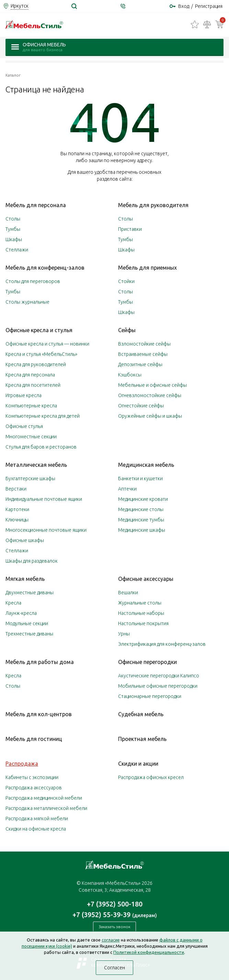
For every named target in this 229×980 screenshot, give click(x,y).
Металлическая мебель (36, 465)
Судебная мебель (141, 714)
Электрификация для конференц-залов (162, 644)
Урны (124, 634)
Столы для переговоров (33, 281)
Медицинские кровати (143, 499)
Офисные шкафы (25, 540)
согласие (111, 940)
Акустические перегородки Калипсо (159, 676)
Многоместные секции (31, 437)
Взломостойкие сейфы (144, 344)
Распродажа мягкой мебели (37, 819)
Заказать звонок (114, 927)
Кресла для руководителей (36, 364)
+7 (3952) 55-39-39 (115, 915)
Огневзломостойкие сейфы (150, 395)
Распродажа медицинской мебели (44, 798)
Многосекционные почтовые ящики (46, 530)
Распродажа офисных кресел (151, 777)
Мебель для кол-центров (39, 714)
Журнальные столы (140, 603)
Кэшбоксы (130, 375)
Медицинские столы (141, 509)
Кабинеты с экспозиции (32, 777)
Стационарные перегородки (150, 696)
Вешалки (128, 593)
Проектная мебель (142, 739)
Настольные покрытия (143, 623)
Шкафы (14, 239)
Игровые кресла (24, 395)
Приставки (130, 229)
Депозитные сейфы (140, 364)
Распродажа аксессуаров (34, 788)
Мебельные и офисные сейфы (152, 385)
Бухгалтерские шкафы (30, 478)
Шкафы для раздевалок (32, 561)
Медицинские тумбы (141, 520)
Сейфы (127, 330)
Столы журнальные (27, 302)
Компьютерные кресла (31, 406)
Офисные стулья (24, 426)
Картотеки (17, 509)
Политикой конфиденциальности (149, 952)
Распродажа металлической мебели (46, 808)
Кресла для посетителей (33, 385)
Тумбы (13, 229)
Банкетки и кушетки (140, 478)
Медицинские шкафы (142, 530)
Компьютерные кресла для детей (43, 416)
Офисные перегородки (147, 662)
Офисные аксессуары (146, 579)
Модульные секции (27, 623)
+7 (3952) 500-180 (115, 904)
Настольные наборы (141, 613)
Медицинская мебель (146, 465)
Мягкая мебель (25, 579)
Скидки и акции (138, 764)
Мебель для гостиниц (34, 739)
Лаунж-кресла (21, 613)
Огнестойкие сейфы (141, 406)
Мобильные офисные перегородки (158, 686)
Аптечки (127, 489)
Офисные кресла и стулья (39, 330)
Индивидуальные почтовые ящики (44, 499)
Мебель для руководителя (153, 205)
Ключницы (17, 520)
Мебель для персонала (36, 205)
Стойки (126, 281)
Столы (13, 219)
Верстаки (16, 489)
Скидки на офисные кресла (36, 829)
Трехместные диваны (29, 634)
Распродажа (22, 764)
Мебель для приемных (147, 268)
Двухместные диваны (30, 593)
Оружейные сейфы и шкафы (150, 416)
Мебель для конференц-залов (45, 268)
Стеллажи (17, 250)
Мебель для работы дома (40, 662)
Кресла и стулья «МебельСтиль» (41, 354)
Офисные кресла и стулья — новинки (47, 344)
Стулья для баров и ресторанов (41, 447)
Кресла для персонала (30, 375)
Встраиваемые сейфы (143, 354)
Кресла (13, 603)
